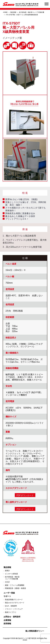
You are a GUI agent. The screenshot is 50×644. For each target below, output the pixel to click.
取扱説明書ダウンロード (14, 600)
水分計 (7, 582)
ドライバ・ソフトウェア (14, 609)
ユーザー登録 (9, 593)
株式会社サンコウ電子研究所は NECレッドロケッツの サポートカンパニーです (28, 559)
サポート (7, 596)
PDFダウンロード (25, 495)
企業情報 (7, 620)
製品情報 (13, 12)
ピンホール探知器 (11, 574)
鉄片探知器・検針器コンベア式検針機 (12, 578)
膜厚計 (7, 571)
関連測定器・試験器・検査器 (15, 588)
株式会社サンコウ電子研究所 (26, 638)
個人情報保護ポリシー (35, 631)
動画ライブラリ (11, 612)
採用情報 (7, 624)
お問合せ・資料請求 (12, 617)
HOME (5, 12)
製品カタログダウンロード (15, 603)
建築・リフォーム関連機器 (15, 585)
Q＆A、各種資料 (11, 606)
